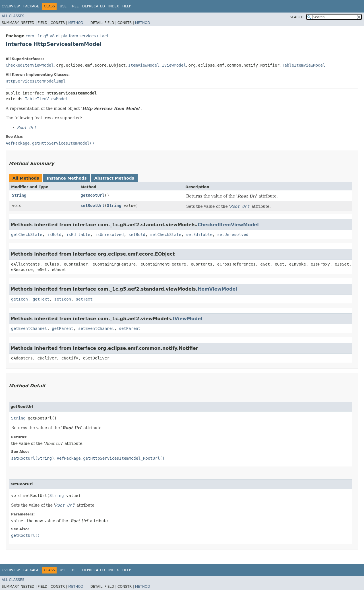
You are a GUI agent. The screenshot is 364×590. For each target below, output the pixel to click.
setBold (137, 235)
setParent (130, 328)
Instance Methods (67, 178)
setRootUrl (92, 205)
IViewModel (174, 65)
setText (84, 299)
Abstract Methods (114, 178)
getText (41, 299)
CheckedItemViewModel (30, 65)
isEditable (78, 235)
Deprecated (94, 6)
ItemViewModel (144, 65)
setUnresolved (233, 235)
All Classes (13, 16)
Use (63, 6)
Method (76, 23)
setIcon (63, 299)
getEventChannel (29, 328)
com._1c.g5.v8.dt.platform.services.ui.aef (67, 36)
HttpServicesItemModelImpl (36, 81)
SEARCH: (297, 17)
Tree (74, 6)
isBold (54, 235)
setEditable (199, 235)
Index (114, 6)
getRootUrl (92, 195)
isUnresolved (109, 235)
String (19, 195)
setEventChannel (96, 328)
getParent (63, 328)
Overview (11, 6)
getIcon (19, 299)
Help (127, 6)
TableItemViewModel (304, 65)
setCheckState (166, 235)
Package (31, 6)
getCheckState (27, 235)
